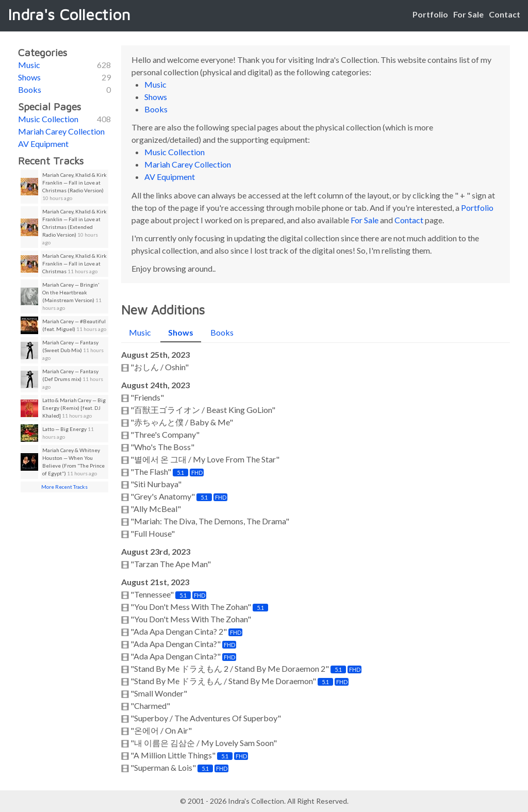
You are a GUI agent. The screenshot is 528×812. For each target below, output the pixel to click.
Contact (505, 14)
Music (29, 65)
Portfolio (430, 14)
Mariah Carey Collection (61, 131)
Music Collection (48, 119)
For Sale (468, 14)
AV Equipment (43, 144)
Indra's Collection (69, 14)
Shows (29, 77)
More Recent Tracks (64, 487)
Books (30, 89)
